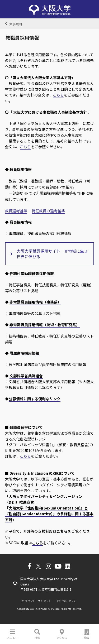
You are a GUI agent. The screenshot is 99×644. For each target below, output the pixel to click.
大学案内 (16, 24)
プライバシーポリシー (67, 601)
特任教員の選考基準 (48, 211)
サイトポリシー (45, 601)
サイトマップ (28, 601)
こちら (58, 95)
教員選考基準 (16, 211)
